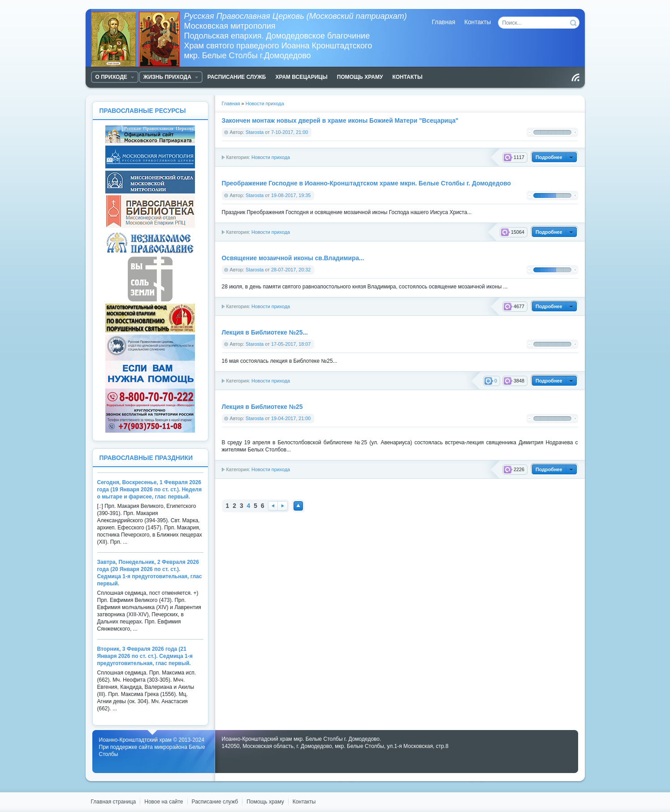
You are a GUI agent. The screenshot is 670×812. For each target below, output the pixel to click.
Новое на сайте (164, 802)
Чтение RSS (575, 77)
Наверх (298, 506)
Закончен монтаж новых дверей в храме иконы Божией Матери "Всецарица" (340, 121)
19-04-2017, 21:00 (291, 418)
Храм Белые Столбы (138, 39)
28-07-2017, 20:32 (291, 270)
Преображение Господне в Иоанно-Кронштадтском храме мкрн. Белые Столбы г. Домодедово (366, 183)
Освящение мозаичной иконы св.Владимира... (293, 258)
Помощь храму (265, 802)
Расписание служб (215, 802)
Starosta (255, 132)
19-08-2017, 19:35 (291, 195)
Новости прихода (271, 157)
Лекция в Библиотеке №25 (262, 407)
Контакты (478, 22)
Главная (443, 22)
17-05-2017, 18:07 (291, 344)
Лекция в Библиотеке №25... (265, 333)
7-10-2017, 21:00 (290, 132)
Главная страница (114, 802)
